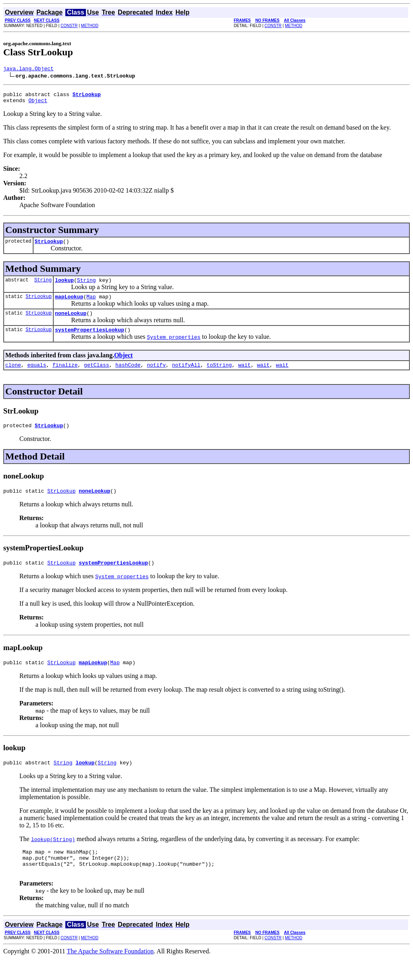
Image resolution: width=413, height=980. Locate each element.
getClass (96, 376)
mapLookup (69, 304)
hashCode (128, 376)
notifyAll (186, 376)
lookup (64, 286)
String (43, 286)
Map (91, 304)
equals (37, 376)
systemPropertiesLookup (90, 339)
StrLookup (49, 246)
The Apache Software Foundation (111, 973)
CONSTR (69, 26)
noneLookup (71, 321)
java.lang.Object (28, 69)
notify (156, 376)
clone (13, 376)
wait (244, 376)
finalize (65, 376)
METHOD (90, 26)
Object (38, 104)
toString (219, 376)
